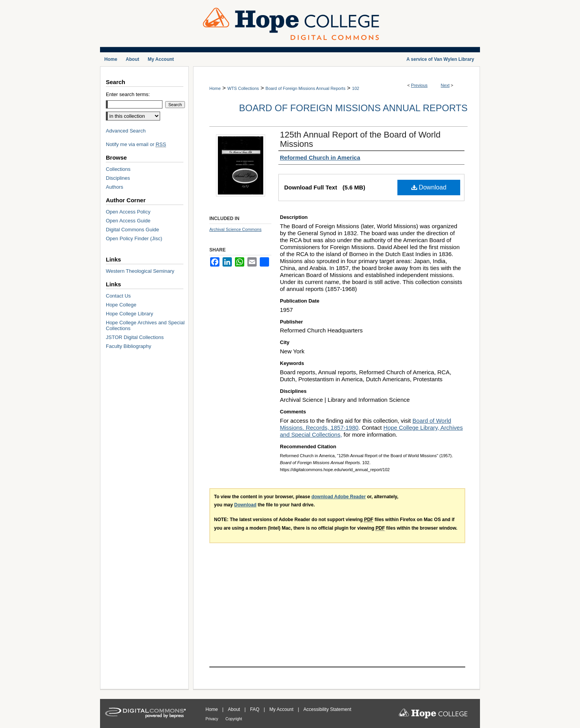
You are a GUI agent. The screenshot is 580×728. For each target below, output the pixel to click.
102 (356, 88)
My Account (282, 709)
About (235, 709)
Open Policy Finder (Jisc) (134, 238)
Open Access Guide (128, 221)
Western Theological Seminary (140, 271)
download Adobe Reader (338, 497)
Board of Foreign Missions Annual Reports (306, 88)
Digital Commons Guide (132, 230)
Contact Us (118, 296)
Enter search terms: (128, 94)
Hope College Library (129, 314)
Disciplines (118, 178)
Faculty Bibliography (129, 346)
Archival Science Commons (236, 229)
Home (215, 88)
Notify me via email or (136, 144)
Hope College (121, 305)
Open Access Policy (128, 212)
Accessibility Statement (327, 709)
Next (445, 85)
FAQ (255, 709)
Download (429, 187)
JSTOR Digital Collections (135, 337)
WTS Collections (243, 88)
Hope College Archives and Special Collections (145, 325)
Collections (118, 169)
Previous (419, 85)
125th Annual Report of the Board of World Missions (360, 139)
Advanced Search (126, 131)
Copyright (234, 719)
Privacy (212, 719)
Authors (115, 187)
